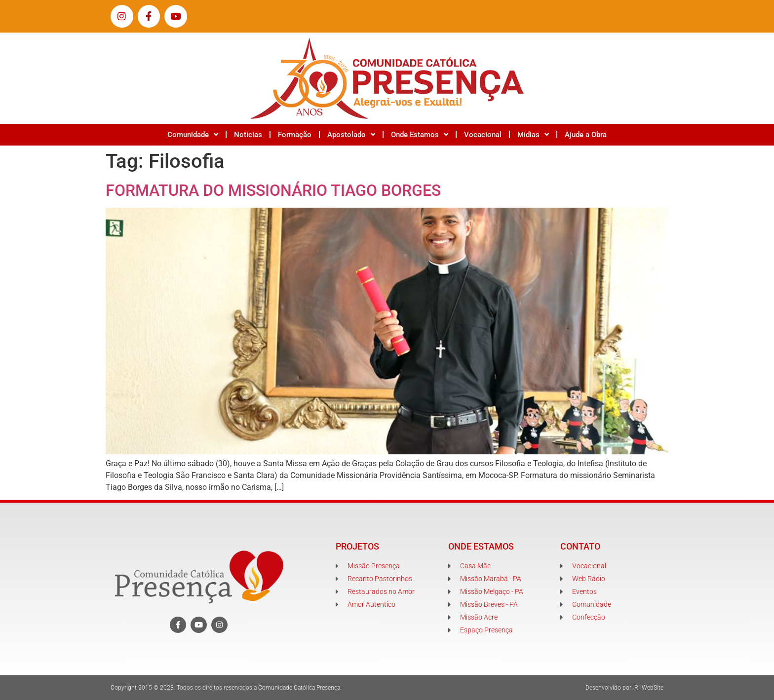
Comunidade (193, 134)
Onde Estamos (420, 134)
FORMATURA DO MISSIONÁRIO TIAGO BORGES (273, 190)
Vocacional (483, 135)
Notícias (248, 135)
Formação (295, 135)
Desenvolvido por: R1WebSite (624, 688)
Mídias (533, 134)
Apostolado (351, 134)
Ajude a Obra (586, 135)
